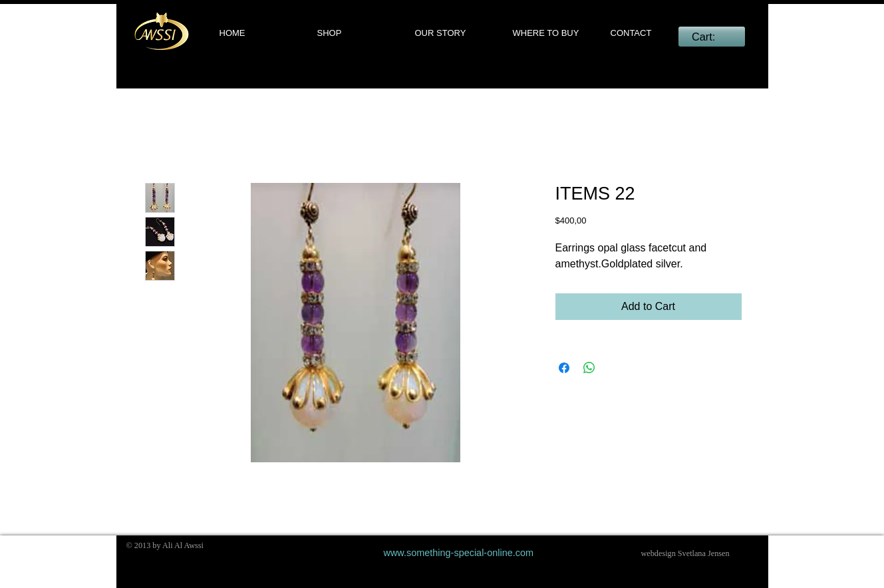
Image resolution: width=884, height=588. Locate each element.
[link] (711, 37)
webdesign (659, 553)
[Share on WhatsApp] (589, 368)
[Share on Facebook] (564, 368)
